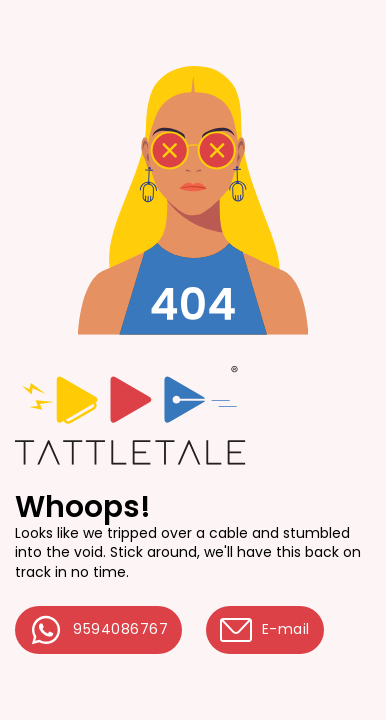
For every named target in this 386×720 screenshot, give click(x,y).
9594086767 (98, 630)
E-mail (265, 630)
